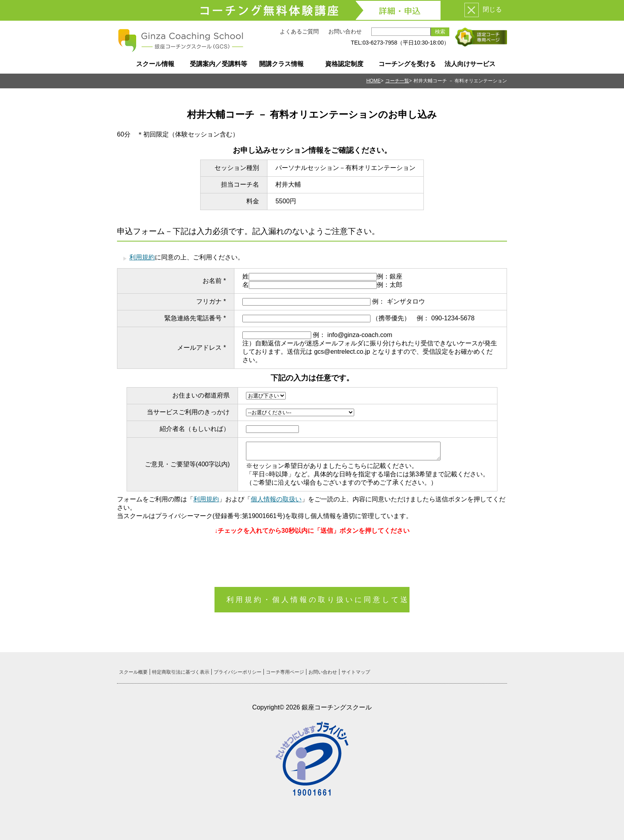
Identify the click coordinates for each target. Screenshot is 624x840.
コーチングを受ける (407, 64)
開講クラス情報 (281, 64)
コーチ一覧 (397, 81)
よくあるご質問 (299, 31)
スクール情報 (155, 64)
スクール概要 (133, 672)
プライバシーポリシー (238, 672)
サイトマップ (356, 672)
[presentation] (312, 557)
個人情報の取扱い (276, 499)
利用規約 (142, 257)
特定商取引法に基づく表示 (181, 672)
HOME (373, 81)
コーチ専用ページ (285, 672)
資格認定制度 (344, 64)
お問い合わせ (345, 31)
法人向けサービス (470, 64)
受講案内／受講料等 (218, 64)
